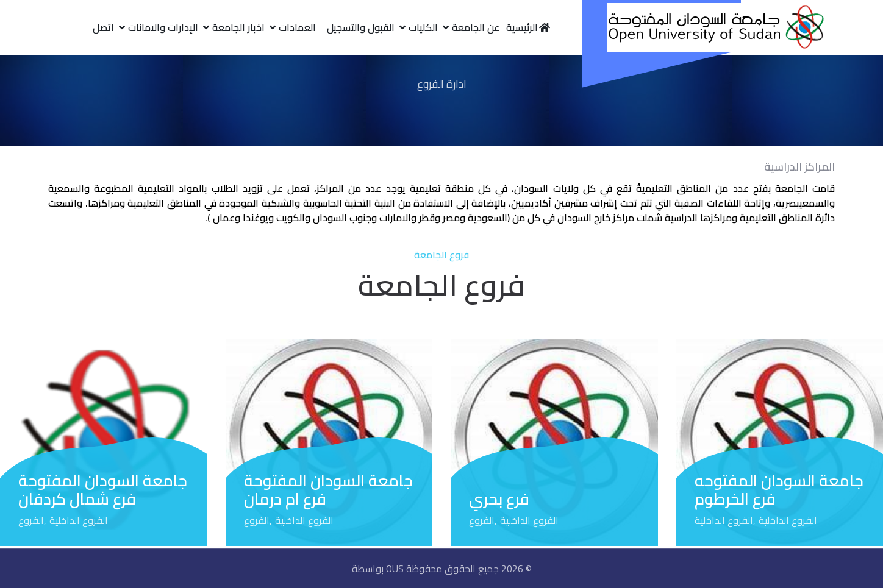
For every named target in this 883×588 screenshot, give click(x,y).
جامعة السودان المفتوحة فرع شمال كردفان (103, 490)
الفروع (482, 520)
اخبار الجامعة (238, 27)
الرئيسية (529, 27)
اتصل (103, 27)
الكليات (423, 27)
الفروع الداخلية (788, 520)
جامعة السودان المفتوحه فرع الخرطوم (779, 490)
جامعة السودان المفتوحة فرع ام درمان (328, 490)
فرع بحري (499, 499)
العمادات (297, 27)
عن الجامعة (476, 27)
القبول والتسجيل (361, 27)
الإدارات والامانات (163, 27)
